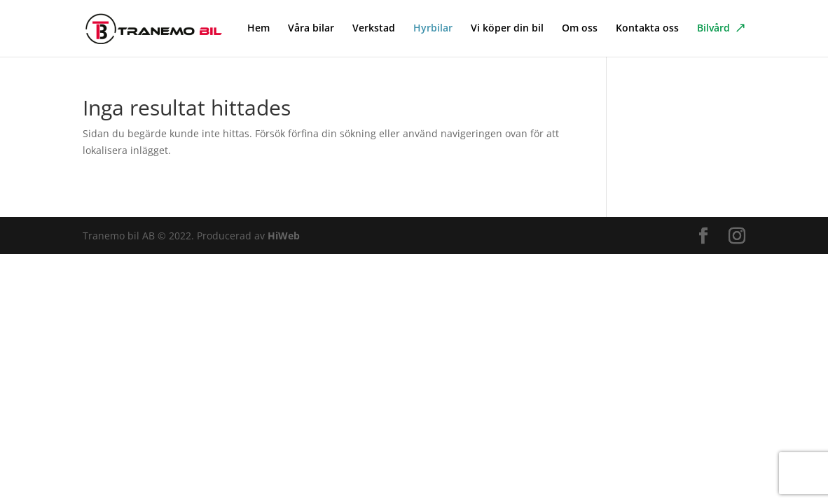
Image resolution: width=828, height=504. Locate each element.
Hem (258, 29)
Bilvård (713, 29)
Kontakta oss (647, 29)
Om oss (580, 29)
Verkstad (374, 29)
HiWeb (284, 236)
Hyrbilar (433, 29)
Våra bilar (311, 29)
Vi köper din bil (507, 29)
